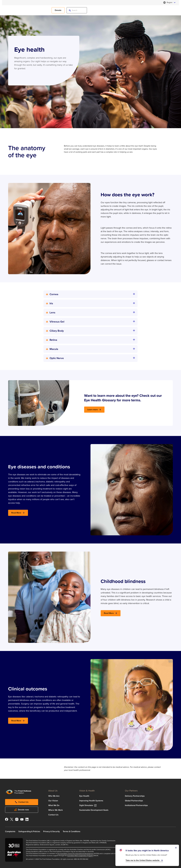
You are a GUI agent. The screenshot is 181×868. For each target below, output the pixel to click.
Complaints (10, 831)
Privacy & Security (51, 831)
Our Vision (53, 801)
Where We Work (55, 810)
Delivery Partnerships (135, 796)
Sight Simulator (86, 805)
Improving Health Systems (91, 801)
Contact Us (53, 815)
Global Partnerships (134, 801)
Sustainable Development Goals (94, 810)
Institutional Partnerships (136, 805)
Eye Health (84, 796)
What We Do (54, 805)
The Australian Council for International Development (75, 854)
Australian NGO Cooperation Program (80, 856)
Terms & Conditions (72, 831)
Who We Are (54, 796)
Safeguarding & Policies (29, 831)
